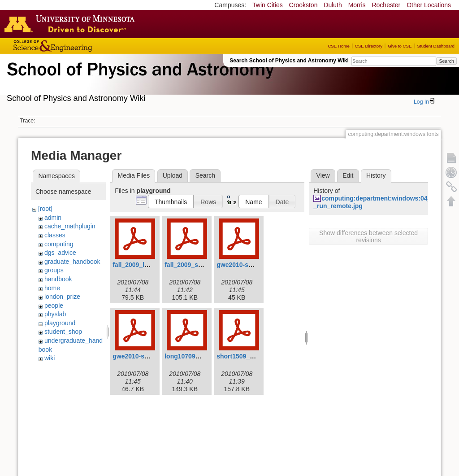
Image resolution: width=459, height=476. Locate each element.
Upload (173, 175)
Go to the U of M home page (72, 24)
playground (60, 323)
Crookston (303, 5)
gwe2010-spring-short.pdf (151, 356)
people (54, 306)
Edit (348, 175)
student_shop (63, 332)
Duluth (333, 5)
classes (55, 235)
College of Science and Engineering (81, 46)
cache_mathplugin (70, 226)
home (52, 288)
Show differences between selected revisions (368, 236)
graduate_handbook (72, 262)
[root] (45, 209)
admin (53, 218)
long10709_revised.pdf (198, 356)
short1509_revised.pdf (250, 356)
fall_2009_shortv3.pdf (197, 265)
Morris (357, 5)
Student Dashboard (436, 46)
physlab (55, 314)
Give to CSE (400, 46)
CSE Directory (369, 46)
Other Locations (429, 5)
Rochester (386, 5)
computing (59, 244)
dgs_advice (60, 253)
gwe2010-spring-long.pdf (254, 265)
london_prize (62, 297)
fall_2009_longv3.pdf (143, 265)
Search (446, 61)
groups (54, 270)
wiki (50, 358)
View (323, 175)
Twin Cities (268, 5)
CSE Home (338, 46)
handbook (58, 279)
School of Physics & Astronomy (139, 80)
